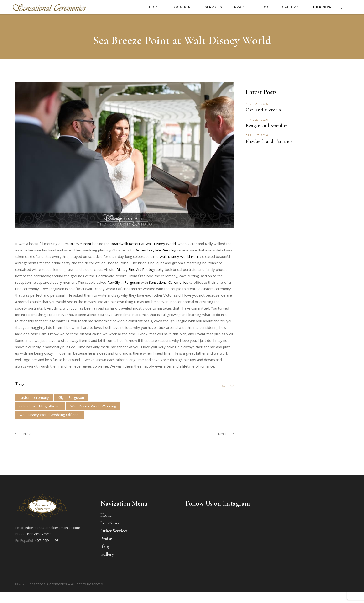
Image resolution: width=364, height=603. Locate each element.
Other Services (114, 531)
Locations (110, 523)
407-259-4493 (47, 540)
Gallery (107, 554)
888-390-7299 (39, 534)
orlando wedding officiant (40, 406)
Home (106, 515)
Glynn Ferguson (71, 397)
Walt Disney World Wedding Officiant (50, 415)
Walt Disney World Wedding (93, 406)
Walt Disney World (161, 244)
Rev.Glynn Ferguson (124, 282)
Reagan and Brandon (267, 125)
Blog (105, 546)
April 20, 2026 (257, 120)
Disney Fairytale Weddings (156, 250)
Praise (106, 538)
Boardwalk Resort (125, 244)
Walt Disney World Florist (181, 256)
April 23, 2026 (257, 104)
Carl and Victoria (263, 110)
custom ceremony (34, 397)
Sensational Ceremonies (169, 282)
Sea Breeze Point (77, 244)
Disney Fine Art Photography (140, 269)
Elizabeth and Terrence (269, 141)
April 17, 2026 (257, 135)
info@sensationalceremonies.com (53, 528)
